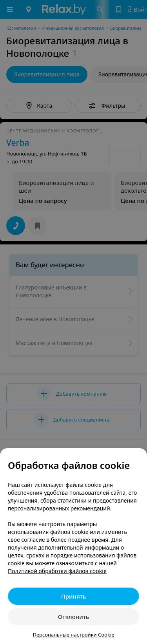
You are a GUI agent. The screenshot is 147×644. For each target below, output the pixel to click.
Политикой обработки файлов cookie (57, 571)
